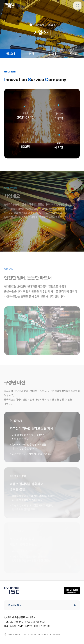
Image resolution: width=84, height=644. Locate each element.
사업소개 (10, 54)
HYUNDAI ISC (8, 5)
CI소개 (53, 54)
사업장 (74, 54)
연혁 (31, 54)
